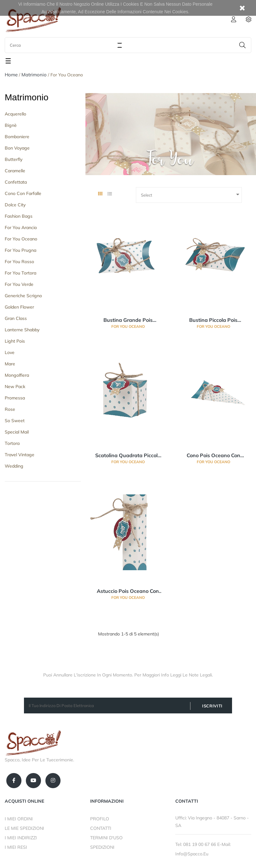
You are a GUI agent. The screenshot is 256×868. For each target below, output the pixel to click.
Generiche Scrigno (23, 296)
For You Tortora (20, 273)
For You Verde (19, 284)
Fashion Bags (19, 216)
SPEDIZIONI (102, 847)
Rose (10, 409)
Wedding (14, 466)
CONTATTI (101, 828)
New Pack (15, 387)
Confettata (16, 182)
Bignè (11, 125)
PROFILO (100, 819)
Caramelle (15, 171)
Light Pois (15, 341)
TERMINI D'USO (106, 838)
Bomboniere (17, 137)
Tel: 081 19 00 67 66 (196, 844)
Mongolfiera (17, 375)
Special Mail (17, 432)
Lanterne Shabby (22, 330)
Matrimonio (26, 97)
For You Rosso (19, 262)
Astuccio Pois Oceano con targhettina (128, 591)
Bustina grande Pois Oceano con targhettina (128, 320)
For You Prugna (20, 250)
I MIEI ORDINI (19, 819)
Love (10, 352)
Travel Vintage (20, 455)
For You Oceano (21, 239)
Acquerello (15, 114)
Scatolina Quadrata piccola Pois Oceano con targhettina (128, 456)
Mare (10, 364)
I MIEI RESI (16, 847)
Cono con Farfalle (23, 193)
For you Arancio (21, 227)
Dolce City (15, 205)
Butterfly (14, 159)
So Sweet (15, 421)
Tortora (12, 443)
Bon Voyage (17, 148)
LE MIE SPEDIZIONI (24, 828)
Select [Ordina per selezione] (191, 194)
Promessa (15, 398)
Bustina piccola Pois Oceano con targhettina (213, 320)
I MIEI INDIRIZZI (21, 838)
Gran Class (16, 318)
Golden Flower (19, 307)
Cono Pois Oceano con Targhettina (213, 456)
